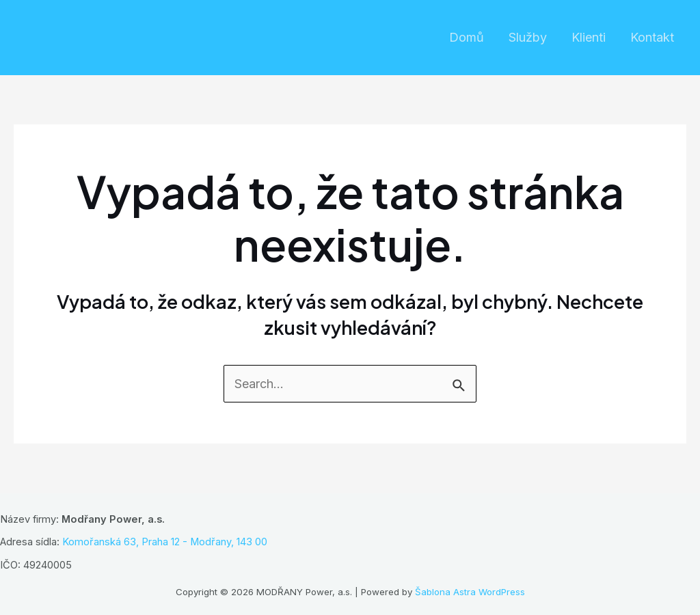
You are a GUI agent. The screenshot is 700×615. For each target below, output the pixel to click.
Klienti (589, 37)
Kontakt (652, 37)
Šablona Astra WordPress (470, 592)
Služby (528, 37)
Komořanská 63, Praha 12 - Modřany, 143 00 (165, 542)
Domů (467, 37)
